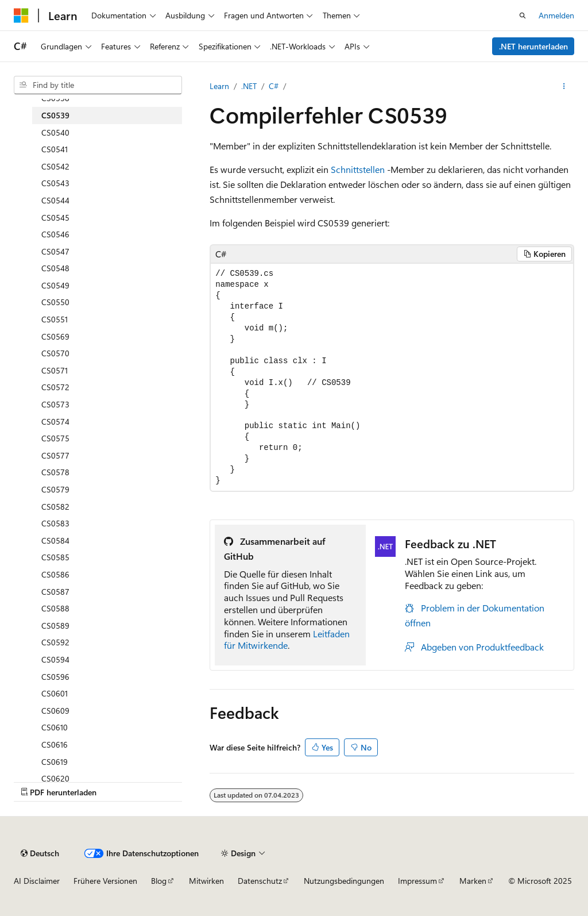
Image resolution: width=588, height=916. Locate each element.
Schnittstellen (358, 169)
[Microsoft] (21, 16)
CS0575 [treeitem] (55, 438)
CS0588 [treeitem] (55, 608)
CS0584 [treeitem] (55, 540)
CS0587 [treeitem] (55, 592)
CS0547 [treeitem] (55, 251)
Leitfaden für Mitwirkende (287, 640)
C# (274, 86)
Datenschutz (260, 881)
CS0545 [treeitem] (55, 218)
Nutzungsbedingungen (344, 881)
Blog (159, 881)
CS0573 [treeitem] (55, 404)
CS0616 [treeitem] (55, 744)
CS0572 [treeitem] (55, 387)
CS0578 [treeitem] (55, 472)
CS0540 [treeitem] (55, 132)
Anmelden (556, 15)
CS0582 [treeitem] (55, 507)
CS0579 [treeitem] (55, 489)
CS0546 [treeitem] (55, 234)
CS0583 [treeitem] (55, 523)
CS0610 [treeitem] (55, 727)
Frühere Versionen (105, 881)
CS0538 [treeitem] (55, 98)
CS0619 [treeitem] (55, 762)
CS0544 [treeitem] (55, 200)
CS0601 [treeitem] (55, 693)
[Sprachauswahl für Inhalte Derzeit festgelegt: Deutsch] (40, 853)
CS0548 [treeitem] (55, 268)
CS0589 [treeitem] (55, 626)
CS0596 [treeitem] (55, 677)
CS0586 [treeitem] (55, 574)
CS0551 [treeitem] (55, 319)
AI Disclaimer (37, 881)
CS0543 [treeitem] (55, 183)
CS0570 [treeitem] (55, 353)
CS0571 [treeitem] (55, 370)
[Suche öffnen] (523, 16)
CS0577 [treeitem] (55, 455)
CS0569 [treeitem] (55, 336)
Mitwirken (206, 881)
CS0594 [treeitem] (55, 659)
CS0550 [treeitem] (55, 302)
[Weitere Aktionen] (564, 86)
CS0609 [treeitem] (55, 711)
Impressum (417, 881)
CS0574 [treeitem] (55, 422)
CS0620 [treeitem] (55, 778)
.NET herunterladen (533, 46)
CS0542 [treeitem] (55, 166)
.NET (249, 86)
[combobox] (98, 85)
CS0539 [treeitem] (55, 115)
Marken (473, 881)
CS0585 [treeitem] (55, 557)
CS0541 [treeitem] (55, 149)
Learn (219, 86)
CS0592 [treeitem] (55, 642)
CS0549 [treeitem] (55, 285)
